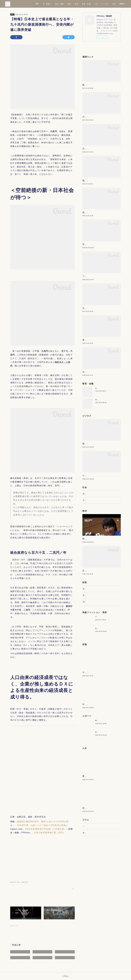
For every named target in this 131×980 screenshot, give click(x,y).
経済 (84, 4)
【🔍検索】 (54, 4)
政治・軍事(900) (23, 882)
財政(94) (13, 882)
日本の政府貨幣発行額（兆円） (50, 833)
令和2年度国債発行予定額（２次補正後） (46, 829)
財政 (76, 4)
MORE (122, 4)
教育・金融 (94, 4)
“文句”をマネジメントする (93, 907)
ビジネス (112, 4)
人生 (103, 4)
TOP (44, 4)
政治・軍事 (67, 4)
